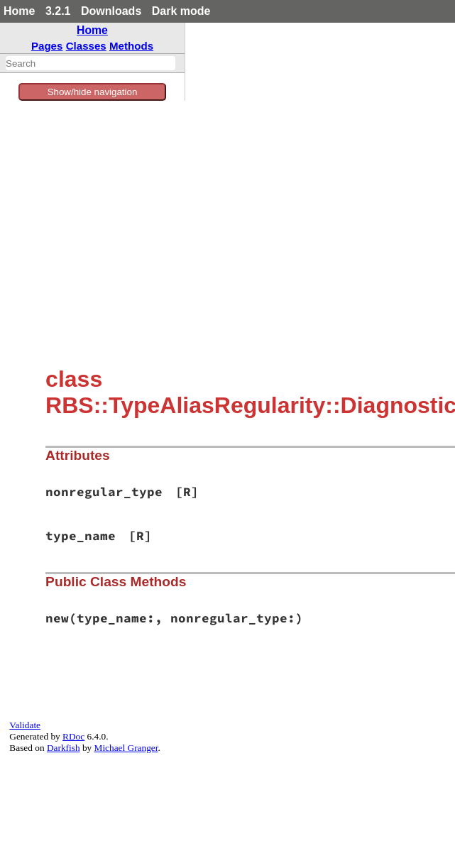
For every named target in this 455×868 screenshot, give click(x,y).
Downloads (111, 11)
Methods (131, 46)
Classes (86, 46)
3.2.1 (58, 11)
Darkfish (64, 748)
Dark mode (181, 11)
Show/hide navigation (93, 92)
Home (19, 11)
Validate (25, 725)
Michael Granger (126, 748)
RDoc (73, 736)
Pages (47, 46)
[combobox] (91, 63)
